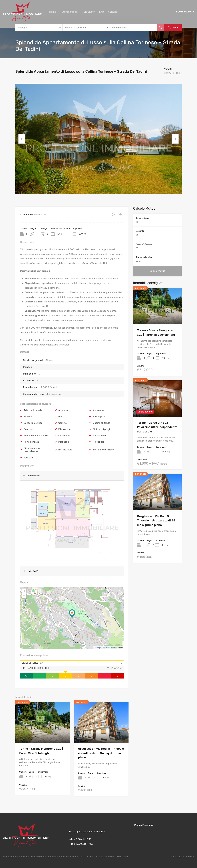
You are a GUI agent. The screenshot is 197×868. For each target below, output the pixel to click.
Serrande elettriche (103, 450)
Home (53, 12)
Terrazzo (28, 458)
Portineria (64, 442)
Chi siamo (89, 12)
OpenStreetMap (108, 648)
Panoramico (99, 436)
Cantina (62, 423)
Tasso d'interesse (144, 244)
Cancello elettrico (33, 423)
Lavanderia (64, 436)
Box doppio (99, 417)
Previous (22, 139)
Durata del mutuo (144, 257)
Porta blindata (31, 442)
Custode (28, 429)
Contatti (113, 12)
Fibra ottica (64, 429)
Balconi (28, 417)
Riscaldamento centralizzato (32, 450)
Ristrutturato (65, 450)
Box (60, 417)
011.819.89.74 (187, 12)
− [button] (24, 596)
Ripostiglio (99, 442)
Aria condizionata (33, 410)
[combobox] (39, 28)
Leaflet (96, 648)
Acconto (140, 231)
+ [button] (24, 592)
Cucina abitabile (102, 423)
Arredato (63, 410)
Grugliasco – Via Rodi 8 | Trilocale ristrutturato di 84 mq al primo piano (101, 753)
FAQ (101, 12)
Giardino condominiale (36, 436)
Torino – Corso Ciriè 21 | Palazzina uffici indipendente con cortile (157, 427)
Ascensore (99, 410)
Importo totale (143, 218)
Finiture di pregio (102, 429)
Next (175, 139)
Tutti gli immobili (70, 12)
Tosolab (190, 856)
